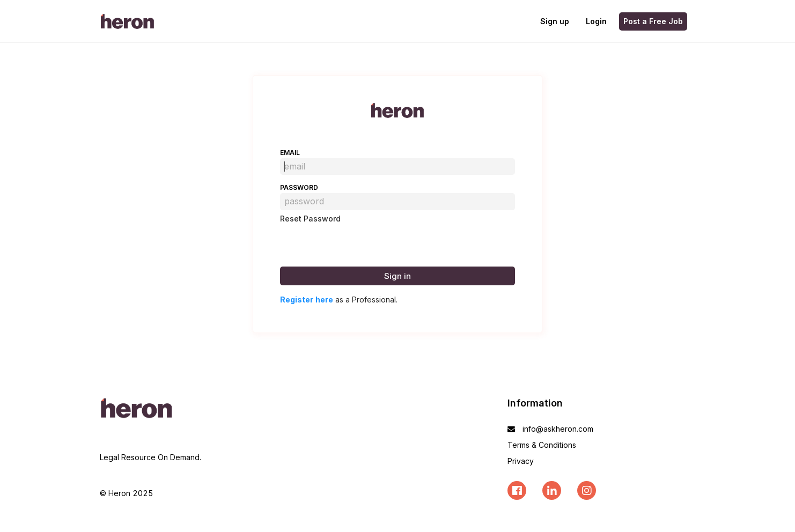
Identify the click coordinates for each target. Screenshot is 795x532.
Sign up (555, 21)
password (299, 187)
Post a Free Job (653, 21)
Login (596, 21)
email (290, 153)
